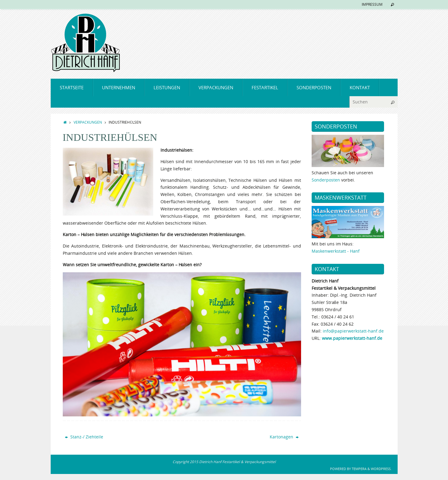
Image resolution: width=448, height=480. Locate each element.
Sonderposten (326, 180)
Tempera (359, 469)
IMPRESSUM (372, 4)
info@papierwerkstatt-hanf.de (353, 331)
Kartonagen (284, 437)
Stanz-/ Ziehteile (84, 437)
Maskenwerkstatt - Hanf (336, 251)
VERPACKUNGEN (88, 122)
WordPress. (381, 469)
